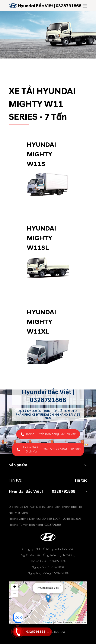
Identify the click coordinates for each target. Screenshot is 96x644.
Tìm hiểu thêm (48, 208)
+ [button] (15, 587)
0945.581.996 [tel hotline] (71, 449)
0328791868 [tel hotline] (48, 400)
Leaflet (49, 622)
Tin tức (81, 480)
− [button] (15, 594)
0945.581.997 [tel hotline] (52, 449)
